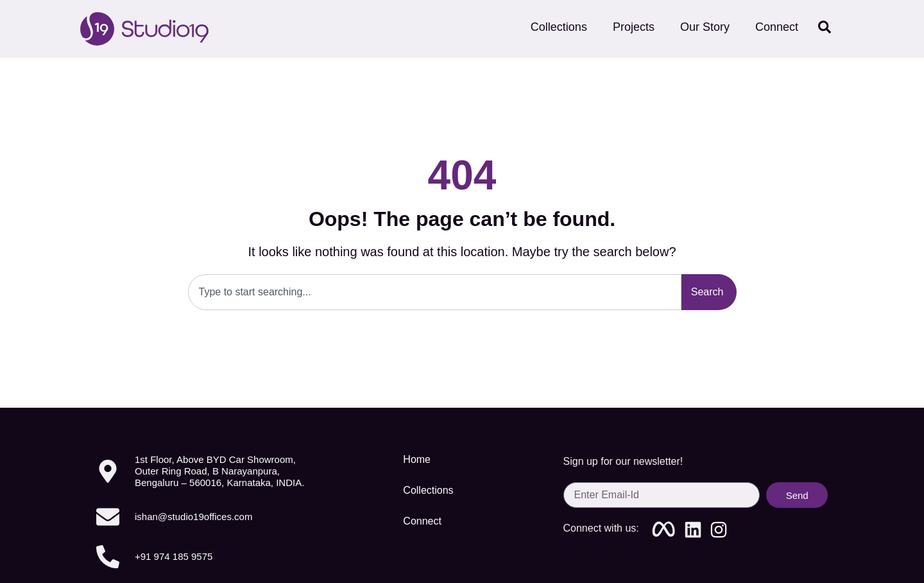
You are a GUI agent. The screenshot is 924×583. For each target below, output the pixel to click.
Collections (559, 27)
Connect (780, 27)
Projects (634, 27)
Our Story (705, 27)
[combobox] (435, 292)
